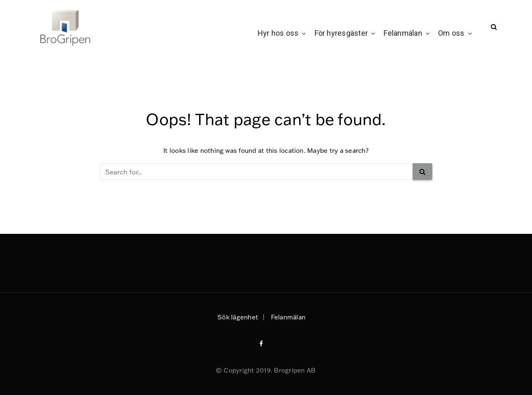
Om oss (451, 33)
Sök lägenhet (238, 317)
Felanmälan (403, 33)
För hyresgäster (341, 33)
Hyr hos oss (278, 33)
